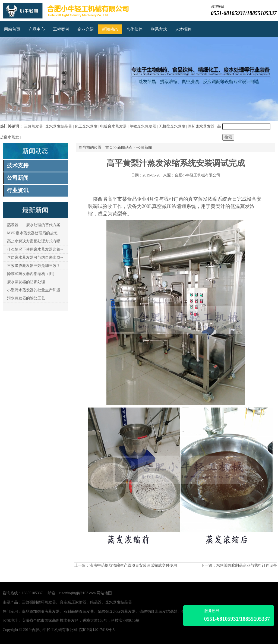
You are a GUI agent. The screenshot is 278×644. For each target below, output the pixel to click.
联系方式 (159, 29)
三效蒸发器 (33, 126)
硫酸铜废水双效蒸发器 (117, 612)
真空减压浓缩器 (73, 602)
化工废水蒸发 (86, 126)
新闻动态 (110, 29)
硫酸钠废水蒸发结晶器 (159, 612)
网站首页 (12, 29)
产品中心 (37, 29)
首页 (109, 148)
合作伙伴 (134, 29)
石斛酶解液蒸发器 (79, 612)
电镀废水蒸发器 (113, 126)
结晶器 (96, 602)
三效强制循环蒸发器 (39, 602)
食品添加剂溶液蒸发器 (41, 612)
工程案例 (61, 29)
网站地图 (104, 593)
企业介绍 (86, 29)
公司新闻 (144, 148)
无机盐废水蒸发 (172, 126)
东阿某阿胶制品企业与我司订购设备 (247, 565)
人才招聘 (183, 29)
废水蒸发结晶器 (59, 126)
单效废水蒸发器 (143, 126)
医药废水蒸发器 (201, 126)
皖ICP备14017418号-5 (97, 630)
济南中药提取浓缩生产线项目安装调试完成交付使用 (133, 565)
